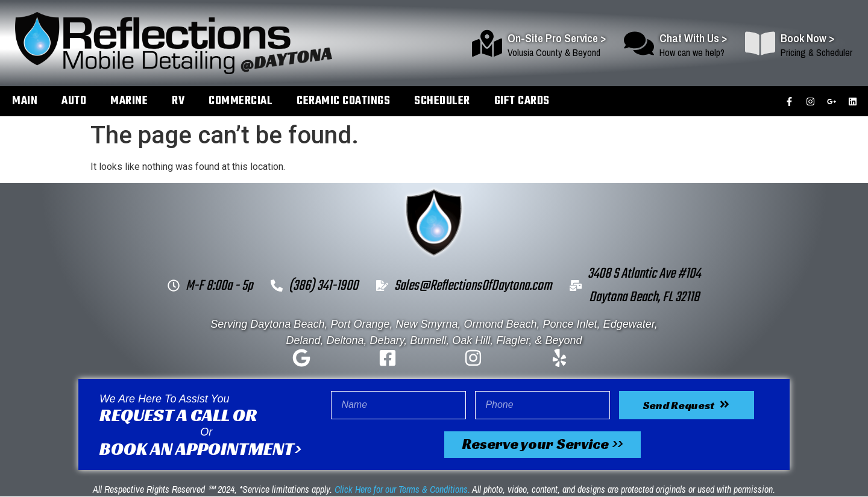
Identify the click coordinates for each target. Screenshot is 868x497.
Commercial (241, 101)
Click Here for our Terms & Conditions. (402, 490)
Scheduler (442, 101)
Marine (129, 101)
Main (25, 101)
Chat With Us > (693, 38)
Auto (74, 101)
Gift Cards (522, 101)
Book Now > (807, 38)
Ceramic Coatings (343, 101)
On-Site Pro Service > (557, 38)
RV (178, 101)
